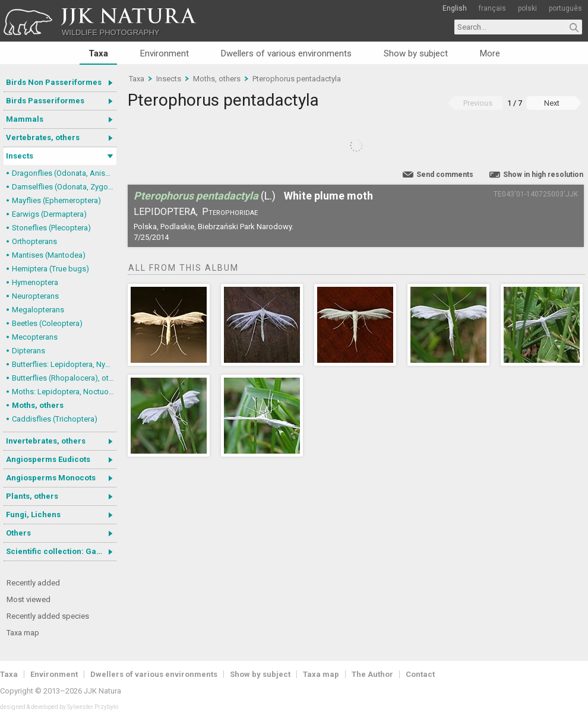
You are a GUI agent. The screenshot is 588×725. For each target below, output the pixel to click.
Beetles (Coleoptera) (47, 323)
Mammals (25, 119)
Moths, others (38, 405)
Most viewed (29, 599)
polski (527, 8)
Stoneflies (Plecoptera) (51, 228)
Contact (420, 674)
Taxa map (23, 633)
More (490, 53)
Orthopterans (34, 241)
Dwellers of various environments (286, 53)
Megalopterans (38, 310)
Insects (20, 156)
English (455, 8)
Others (18, 533)
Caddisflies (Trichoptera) (55, 419)
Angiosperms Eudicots (48, 459)
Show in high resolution (543, 175)
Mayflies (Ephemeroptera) (56, 200)
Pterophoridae (230, 212)
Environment (165, 53)
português (565, 8)
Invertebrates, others (46, 441)
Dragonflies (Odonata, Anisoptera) (64, 173)
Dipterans (29, 351)
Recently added (33, 583)
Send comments (445, 175)
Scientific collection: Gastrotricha (61, 551)
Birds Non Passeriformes (54, 82)
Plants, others (32, 496)
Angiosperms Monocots (51, 478)
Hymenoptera (35, 282)
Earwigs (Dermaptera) (49, 214)
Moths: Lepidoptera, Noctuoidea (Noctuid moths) (64, 392)
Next (552, 103)
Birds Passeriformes (45, 101)
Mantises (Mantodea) (49, 255)
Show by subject (416, 53)
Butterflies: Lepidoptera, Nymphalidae (64, 364)
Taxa (98, 53)
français (492, 8)
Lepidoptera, (166, 212)
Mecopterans (35, 337)
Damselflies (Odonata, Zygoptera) (64, 187)
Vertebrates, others (43, 137)
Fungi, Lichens (33, 515)
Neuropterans (35, 296)
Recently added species (48, 616)
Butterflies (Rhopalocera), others (64, 378)
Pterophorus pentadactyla (297, 79)
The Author (372, 674)
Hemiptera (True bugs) (50, 269)
